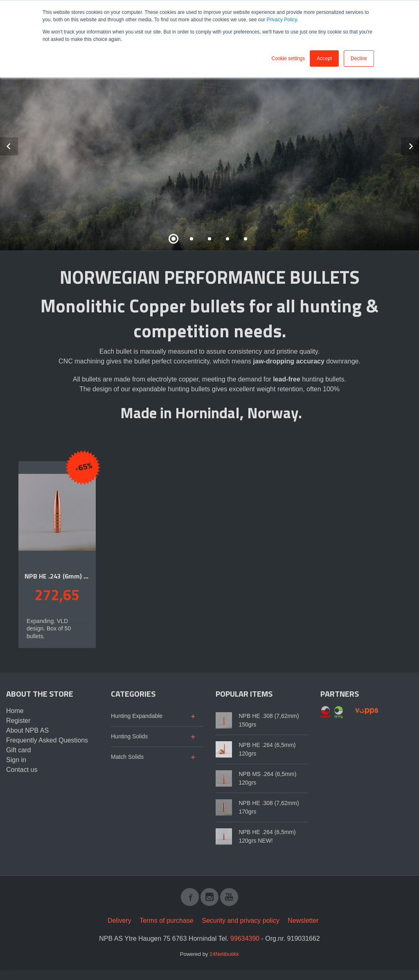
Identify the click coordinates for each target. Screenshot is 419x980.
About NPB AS (27, 730)
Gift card (18, 750)
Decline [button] (359, 58)
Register (18, 721)
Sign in (16, 760)
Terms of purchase (167, 921)
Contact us (22, 770)
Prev (18, 145)
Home (15, 711)
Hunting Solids (129, 736)
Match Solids (127, 757)
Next (419, 145)
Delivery (119, 921)
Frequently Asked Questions (47, 740)
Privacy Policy (282, 20)
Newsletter (303, 921)
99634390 (245, 939)
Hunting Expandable (137, 716)
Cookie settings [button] (288, 58)
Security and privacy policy (240, 921)
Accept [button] (324, 58)
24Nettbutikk (224, 954)
